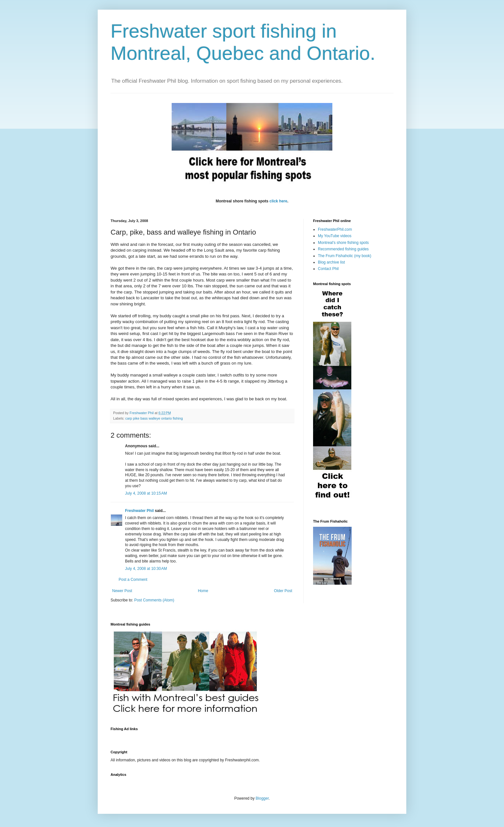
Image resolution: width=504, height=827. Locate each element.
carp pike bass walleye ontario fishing (154, 418)
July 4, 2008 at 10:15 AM (146, 493)
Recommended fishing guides (343, 249)
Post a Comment (133, 580)
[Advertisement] (228, 737)
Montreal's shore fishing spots (343, 243)
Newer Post (122, 591)
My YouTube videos (335, 236)
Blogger (262, 798)
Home (203, 591)
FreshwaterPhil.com (335, 229)
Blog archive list (331, 262)
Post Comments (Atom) (154, 600)
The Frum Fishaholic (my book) (345, 256)
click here (278, 201)
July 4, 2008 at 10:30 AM (146, 569)
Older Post (283, 591)
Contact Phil (328, 269)
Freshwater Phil (139, 511)
